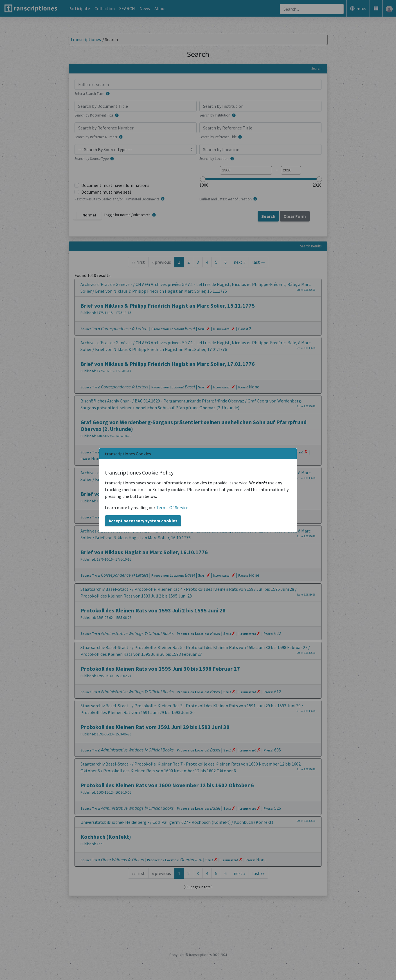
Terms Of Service (172, 507)
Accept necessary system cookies (143, 521)
